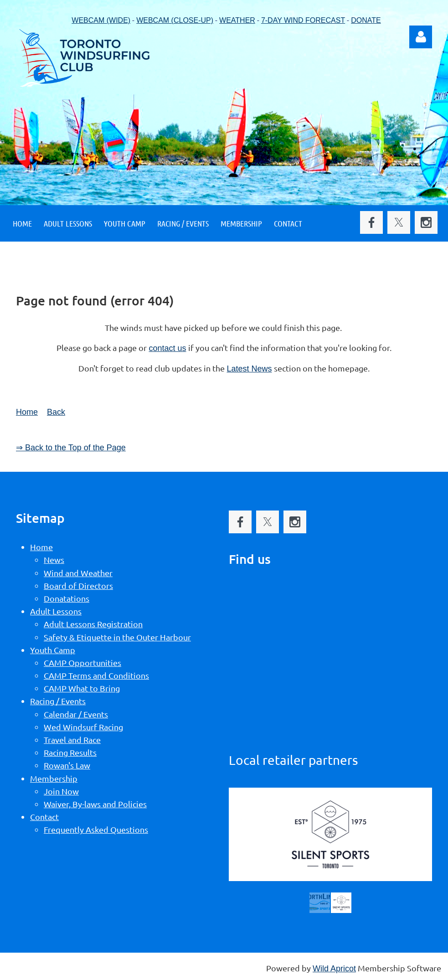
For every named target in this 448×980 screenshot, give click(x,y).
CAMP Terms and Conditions (96, 675)
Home (27, 412)
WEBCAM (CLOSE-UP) (175, 20)
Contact (44, 817)
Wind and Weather (78, 573)
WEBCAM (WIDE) (101, 20)
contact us (167, 348)
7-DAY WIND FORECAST (303, 20)
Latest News (249, 369)
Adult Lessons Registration (93, 624)
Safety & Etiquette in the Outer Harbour (117, 637)
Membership (54, 778)
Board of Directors (78, 585)
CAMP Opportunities (82, 663)
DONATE (366, 20)
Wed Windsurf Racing (83, 727)
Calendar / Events (76, 714)
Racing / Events (58, 701)
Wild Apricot (334, 969)
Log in (421, 37)
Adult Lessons (56, 611)
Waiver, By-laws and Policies (95, 804)
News (54, 560)
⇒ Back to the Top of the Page (71, 448)
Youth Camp (53, 650)
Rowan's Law (67, 765)
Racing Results (70, 752)
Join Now (61, 791)
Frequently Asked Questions (96, 829)
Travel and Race (72, 740)
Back (56, 412)
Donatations (67, 598)
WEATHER (237, 20)
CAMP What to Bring (82, 688)
